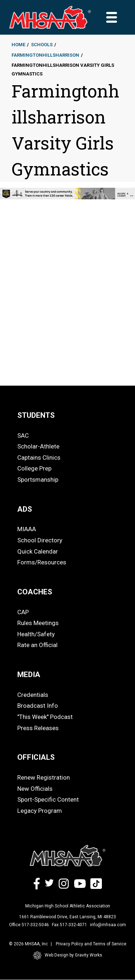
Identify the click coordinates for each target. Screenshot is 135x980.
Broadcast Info (38, 706)
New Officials (35, 789)
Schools (42, 45)
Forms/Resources (42, 562)
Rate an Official (37, 645)
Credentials (33, 695)
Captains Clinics (39, 458)
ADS (25, 509)
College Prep (34, 468)
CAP (23, 612)
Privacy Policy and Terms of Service (91, 944)
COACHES (35, 592)
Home (18, 45)
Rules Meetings (38, 623)
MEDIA (29, 675)
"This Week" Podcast (45, 717)
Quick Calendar (38, 551)
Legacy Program (40, 811)
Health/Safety (36, 634)
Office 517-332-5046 (29, 925)
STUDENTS (36, 415)
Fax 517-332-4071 (69, 925)
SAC (23, 435)
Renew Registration (44, 777)
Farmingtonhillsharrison (45, 55)
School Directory (40, 540)
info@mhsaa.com (108, 925)
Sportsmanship (38, 480)
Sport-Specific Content (48, 799)
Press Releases (38, 728)
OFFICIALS (36, 757)
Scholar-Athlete (38, 446)
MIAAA (27, 529)
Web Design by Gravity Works (68, 955)
